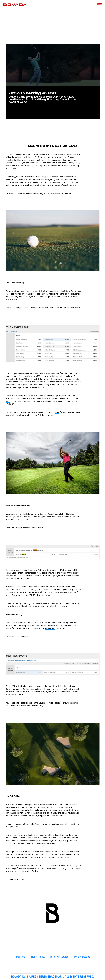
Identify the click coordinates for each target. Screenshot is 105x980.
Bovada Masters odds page (51, 703)
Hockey (69, 154)
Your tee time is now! (15, 879)
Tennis (60, 154)
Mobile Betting (82, 957)
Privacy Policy (37, 957)
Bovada (66, 308)
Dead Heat (50, 628)
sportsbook (75, 308)
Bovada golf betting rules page (64, 623)
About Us (20, 957)
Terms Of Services (60, 957)
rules (57, 412)
